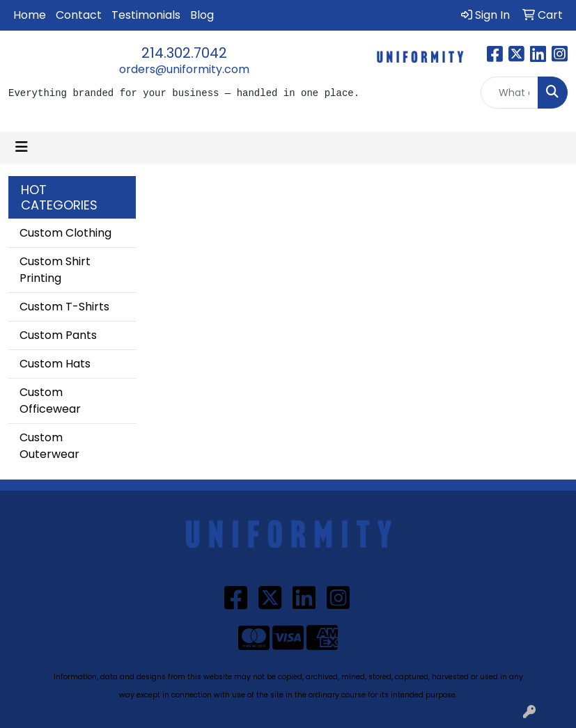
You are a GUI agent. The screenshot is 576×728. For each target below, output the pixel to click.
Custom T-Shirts (64, 307)
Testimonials (146, 15)
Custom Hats (55, 364)
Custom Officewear (50, 401)
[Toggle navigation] (22, 147)
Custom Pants (58, 335)
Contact (79, 15)
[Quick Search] (509, 93)
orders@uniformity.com (184, 69)
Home (30, 15)
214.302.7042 (184, 53)
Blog (202, 15)
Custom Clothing (65, 233)
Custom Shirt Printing (55, 270)
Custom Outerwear (49, 446)
